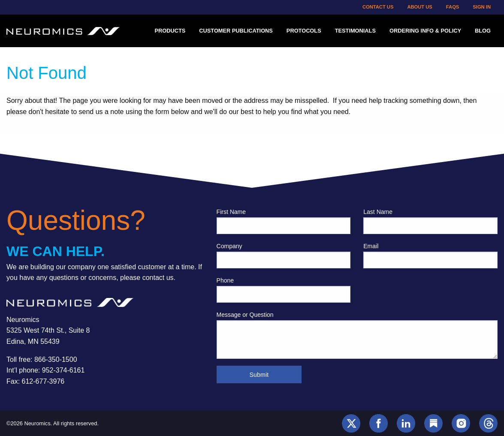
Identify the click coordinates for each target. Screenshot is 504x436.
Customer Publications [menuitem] (236, 31)
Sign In (482, 7)
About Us (419, 7)
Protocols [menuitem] (304, 31)
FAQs (453, 7)
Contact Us (378, 7)
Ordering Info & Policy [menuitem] (425, 31)
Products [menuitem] (170, 31)
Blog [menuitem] (483, 31)
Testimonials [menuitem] (355, 31)
